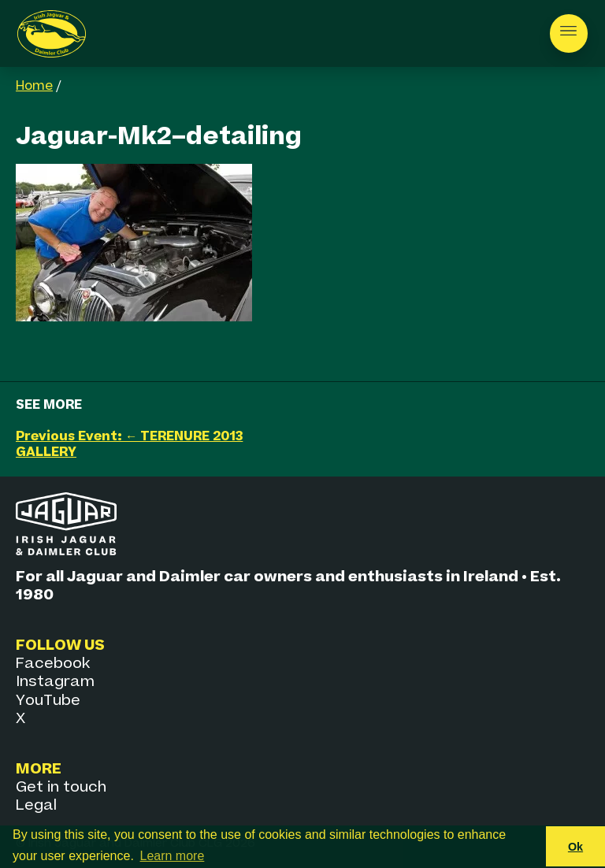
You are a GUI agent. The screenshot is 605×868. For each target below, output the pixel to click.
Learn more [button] (173, 856)
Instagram (55, 682)
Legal (36, 805)
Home (34, 87)
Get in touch (61, 787)
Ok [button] (575, 847)
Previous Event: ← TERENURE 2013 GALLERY (129, 445)
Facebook (53, 664)
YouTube (48, 701)
